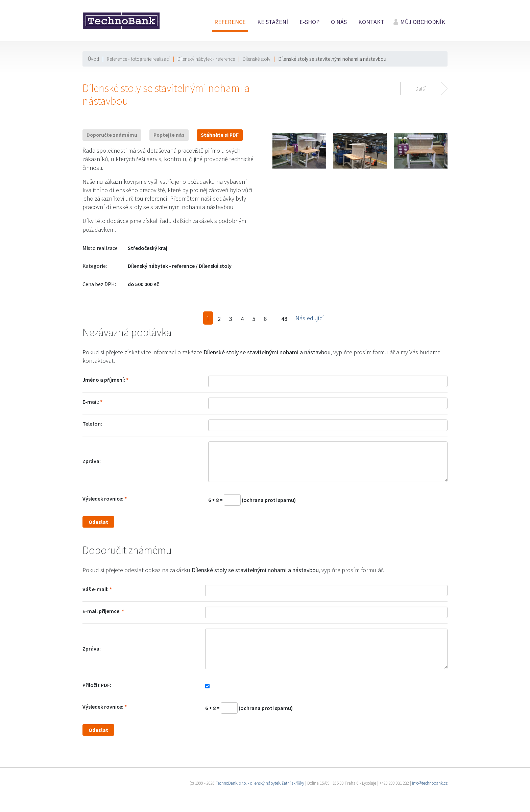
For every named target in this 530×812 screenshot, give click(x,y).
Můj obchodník (423, 22)
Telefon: (92, 424)
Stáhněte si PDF (220, 135)
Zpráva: (92, 461)
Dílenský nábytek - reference (206, 59)
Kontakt (371, 22)
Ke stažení (273, 22)
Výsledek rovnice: (103, 499)
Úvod (93, 59)
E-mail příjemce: (102, 611)
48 (284, 319)
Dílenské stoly (257, 59)
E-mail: (91, 402)
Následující (310, 318)
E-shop (309, 22)
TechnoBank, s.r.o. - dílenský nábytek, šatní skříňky (260, 783)
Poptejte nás (169, 135)
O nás (339, 22)
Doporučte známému (112, 135)
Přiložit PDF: (97, 685)
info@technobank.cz (430, 783)
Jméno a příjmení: (104, 380)
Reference (230, 22)
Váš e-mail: (95, 589)
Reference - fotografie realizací (138, 59)
